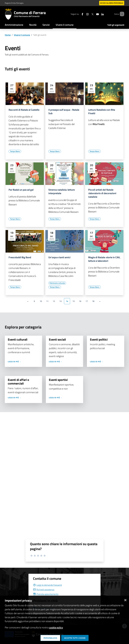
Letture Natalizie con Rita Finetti (102, 112)
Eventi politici (99, 339)
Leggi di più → (15, 362)
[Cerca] (121, 14)
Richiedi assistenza (44, 590)
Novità (33, 25)
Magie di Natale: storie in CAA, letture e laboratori (104, 259)
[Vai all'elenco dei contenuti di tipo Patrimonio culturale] (57, 283)
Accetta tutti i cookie (75, 638)
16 (80, 301)
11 (47, 301)
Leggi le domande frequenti (47, 585)
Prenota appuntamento (46, 594)
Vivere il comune (65, 25)
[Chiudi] (125, 599)
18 (93, 301)
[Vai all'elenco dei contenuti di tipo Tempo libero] (15, 151)
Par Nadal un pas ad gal (21, 190)
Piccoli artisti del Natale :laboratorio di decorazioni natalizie (102, 193)
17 (87, 301)
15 (74, 301)
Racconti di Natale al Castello (24, 110)
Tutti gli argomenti (116, 25)
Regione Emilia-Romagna (14, 3)
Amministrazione (14, 25)
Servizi (46, 25)
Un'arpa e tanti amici (59, 257)
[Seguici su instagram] (84, 14)
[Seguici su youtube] (94, 14)
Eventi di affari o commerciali (18, 382)
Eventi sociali (58, 339)
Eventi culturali (18, 339)
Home (8, 35)
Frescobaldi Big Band (20, 257)
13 (60, 301)
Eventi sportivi (59, 380)
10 (41, 301)
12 (54, 301)
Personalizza (50, 638)
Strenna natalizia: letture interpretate (62, 192)
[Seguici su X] (89, 14)
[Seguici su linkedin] (99, 14)
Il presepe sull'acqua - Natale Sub (64, 112)
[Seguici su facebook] (79, 14)
